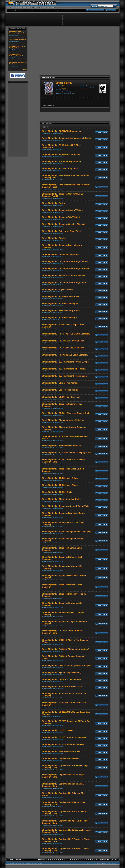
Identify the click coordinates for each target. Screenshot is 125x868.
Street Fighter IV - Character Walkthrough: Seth (64, 283)
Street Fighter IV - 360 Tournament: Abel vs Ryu (64, 369)
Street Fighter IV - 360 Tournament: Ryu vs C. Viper (66, 362)
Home (13, 10)
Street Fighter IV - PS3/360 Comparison (60, 168)
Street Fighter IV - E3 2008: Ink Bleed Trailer (62, 687)
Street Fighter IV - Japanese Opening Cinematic (64, 224)
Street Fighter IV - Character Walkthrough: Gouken (65, 268)
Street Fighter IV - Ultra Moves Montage (60, 383)
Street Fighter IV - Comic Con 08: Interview (62, 679)
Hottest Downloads (104, 860)
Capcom (64, 86)
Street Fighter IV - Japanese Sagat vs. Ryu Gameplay (66, 532)
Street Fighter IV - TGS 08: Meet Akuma (60, 485)
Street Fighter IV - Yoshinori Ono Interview (62, 446)
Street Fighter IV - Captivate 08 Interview (61, 758)
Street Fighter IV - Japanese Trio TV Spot (61, 217)
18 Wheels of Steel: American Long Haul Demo (18, 32)
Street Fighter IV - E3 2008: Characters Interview (64, 737)
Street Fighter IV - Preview (54, 238)
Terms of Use (34, 863)
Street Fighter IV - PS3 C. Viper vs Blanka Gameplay (66, 334)
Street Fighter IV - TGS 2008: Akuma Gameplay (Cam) (67, 453)
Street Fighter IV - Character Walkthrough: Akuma (65, 261)
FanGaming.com (101, 863)
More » (25, 69)
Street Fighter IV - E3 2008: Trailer (58, 730)
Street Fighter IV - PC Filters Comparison (61, 154)
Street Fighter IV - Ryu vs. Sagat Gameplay (62, 672)
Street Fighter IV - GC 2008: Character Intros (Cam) (65, 649)
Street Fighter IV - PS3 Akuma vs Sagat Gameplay (65, 355)
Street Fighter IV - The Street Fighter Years (62, 161)
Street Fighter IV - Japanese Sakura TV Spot (62, 210)
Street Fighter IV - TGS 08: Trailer (57, 492)
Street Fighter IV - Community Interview (60, 254)
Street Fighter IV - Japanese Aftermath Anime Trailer (66, 506)
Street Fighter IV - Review (54, 203)
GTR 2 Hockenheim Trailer (18, 40)
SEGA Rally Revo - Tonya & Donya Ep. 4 (17, 47)
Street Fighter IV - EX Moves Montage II (60, 304)
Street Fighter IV (64, 83)
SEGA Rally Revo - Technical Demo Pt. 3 (16, 55)
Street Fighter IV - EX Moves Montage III (60, 296)
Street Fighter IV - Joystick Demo (57, 290)
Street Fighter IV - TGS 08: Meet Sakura (60, 478)
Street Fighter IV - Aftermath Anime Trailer (61, 499)
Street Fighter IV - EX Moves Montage (59, 318)
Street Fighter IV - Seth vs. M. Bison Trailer (62, 231)
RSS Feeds (114, 860)
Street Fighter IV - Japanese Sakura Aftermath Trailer (66, 138)
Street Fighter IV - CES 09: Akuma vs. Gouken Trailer (66, 413)
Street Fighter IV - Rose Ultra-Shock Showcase (64, 275)
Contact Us (11, 863)
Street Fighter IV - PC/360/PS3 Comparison (62, 131)
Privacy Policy (25, 863)
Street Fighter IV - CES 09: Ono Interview (61, 397)
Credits (40, 863)
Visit (66, 90)
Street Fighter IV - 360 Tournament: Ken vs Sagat (65, 376)
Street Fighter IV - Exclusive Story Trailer (61, 311)
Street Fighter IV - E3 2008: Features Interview (63, 744)
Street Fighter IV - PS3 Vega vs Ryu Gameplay (63, 341)
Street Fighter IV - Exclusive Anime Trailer (61, 751)
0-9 (17, 10)
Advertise (17, 863)
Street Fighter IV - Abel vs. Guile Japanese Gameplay (66, 666)
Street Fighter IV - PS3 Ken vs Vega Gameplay (63, 348)
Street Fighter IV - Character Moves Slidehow (63, 420)
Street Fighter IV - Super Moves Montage (61, 390)
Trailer (45, 127)
